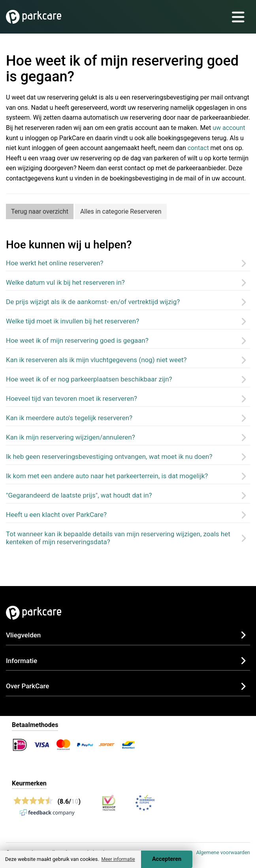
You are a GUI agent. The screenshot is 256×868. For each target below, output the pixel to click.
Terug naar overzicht (40, 211)
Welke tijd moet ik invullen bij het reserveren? (72, 321)
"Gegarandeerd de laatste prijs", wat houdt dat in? (79, 495)
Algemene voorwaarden (223, 852)
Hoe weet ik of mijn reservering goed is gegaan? (77, 340)
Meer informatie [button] (118, 859)
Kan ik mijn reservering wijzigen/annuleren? (71, 437)
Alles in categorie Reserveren (121, 211)
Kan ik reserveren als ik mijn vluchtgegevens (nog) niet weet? (96, 360)
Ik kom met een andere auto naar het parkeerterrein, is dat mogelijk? (107, 476)
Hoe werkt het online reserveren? (55, 263)
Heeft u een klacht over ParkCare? (56, 515)
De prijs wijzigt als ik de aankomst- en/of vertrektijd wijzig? (93, 302)
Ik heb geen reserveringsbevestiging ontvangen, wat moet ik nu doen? (109, 457)
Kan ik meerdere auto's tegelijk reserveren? (69, 418)
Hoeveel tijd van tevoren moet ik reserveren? (72, 398)
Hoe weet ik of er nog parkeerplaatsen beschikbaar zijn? (89, 379)
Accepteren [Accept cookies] (167, 859)
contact (198, 148)
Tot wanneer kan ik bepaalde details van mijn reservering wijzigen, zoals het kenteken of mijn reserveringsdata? (118, 538)
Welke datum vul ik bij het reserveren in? (65, 282)
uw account (229, 128)
